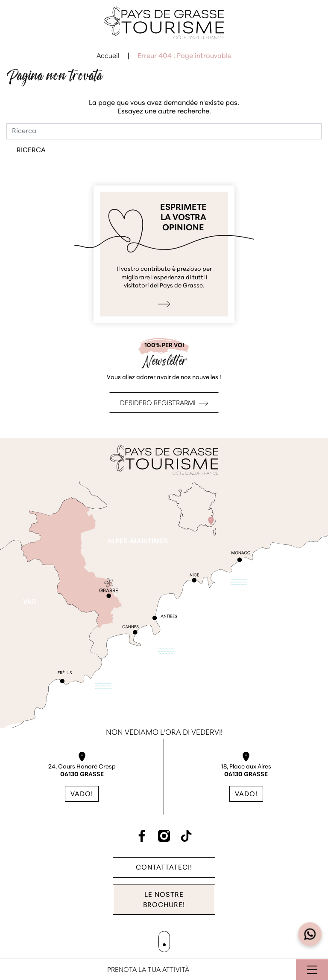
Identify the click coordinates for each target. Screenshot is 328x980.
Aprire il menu (312, 970)
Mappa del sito (143, 940)
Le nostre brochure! (164, 900)
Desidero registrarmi (158, 403)
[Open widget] (310, 934)
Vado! (82, 794)
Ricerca (31, 151)
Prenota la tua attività (148, 970)
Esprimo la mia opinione (164, 254)
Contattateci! (164, 867)
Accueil (108, 56)
